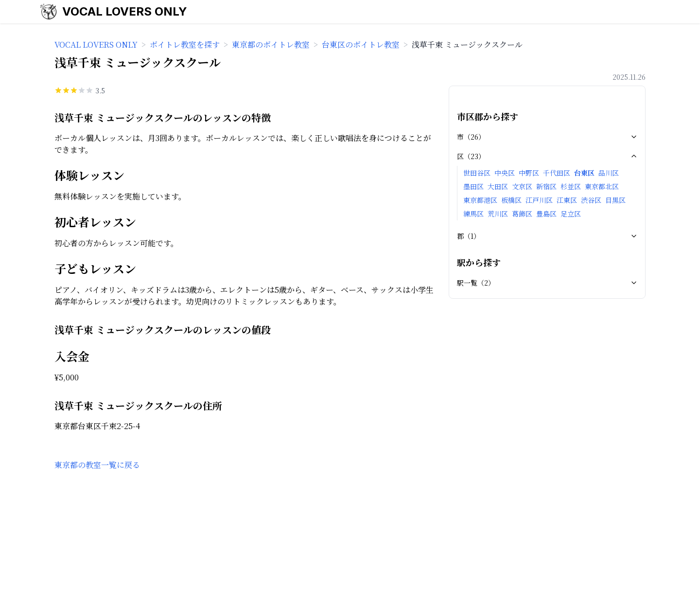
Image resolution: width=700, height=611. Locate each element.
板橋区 (511, 200)
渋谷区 (591, 200)
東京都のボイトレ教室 (271, 45)
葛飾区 (522, 214)
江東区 (567, 200)
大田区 (498, 186)
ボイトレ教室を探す (185, 45)
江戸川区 (539, 200)
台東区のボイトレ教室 (361, 45)
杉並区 (571, 186)
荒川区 (498, 214)
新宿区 (546, 186)
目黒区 (615, 200)
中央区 (505, 173)
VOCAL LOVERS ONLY (125, 11)
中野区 (529, 173)
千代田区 (557, 173)
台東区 (584, 173)
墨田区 (473, 186)
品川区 (609, 173)
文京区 (522, 186)
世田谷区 (477, 173)
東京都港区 (480, 200)
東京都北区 (602, 186)
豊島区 (546, 214)
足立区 (571, 214)
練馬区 (473, 214)
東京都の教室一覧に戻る (97, 465)
